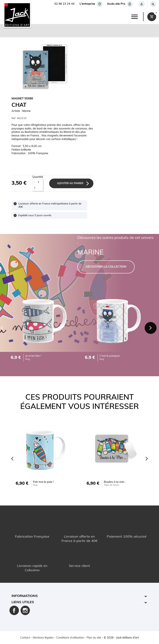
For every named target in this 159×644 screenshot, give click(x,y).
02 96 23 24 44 (64, 4)
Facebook (14, 610)
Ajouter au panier (70, 183)
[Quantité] (40, 182)
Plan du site (94, 638)
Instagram (25, 610)
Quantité (38, 177)
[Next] (151, 328)
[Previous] (12, 459)
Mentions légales (43, 638)
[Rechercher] (153, 4)
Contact (25, 638)
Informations (25, 596)
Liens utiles (23, 602)
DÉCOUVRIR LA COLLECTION (106, 267)
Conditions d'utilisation (70, 638)
